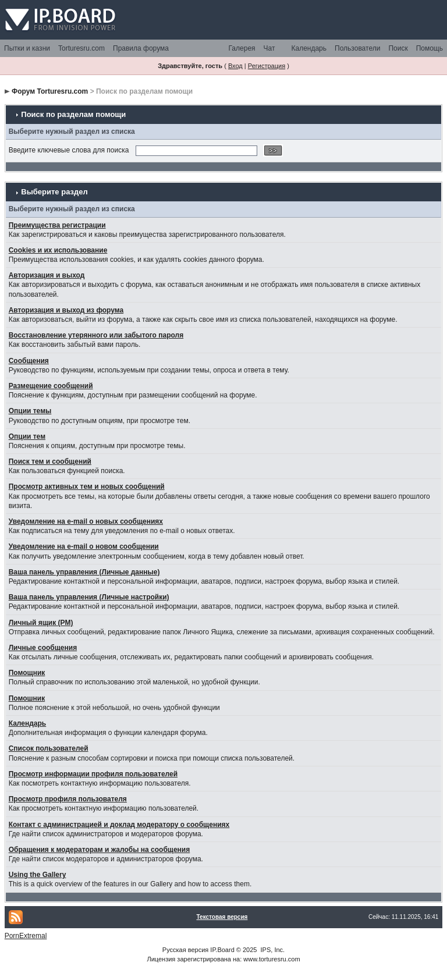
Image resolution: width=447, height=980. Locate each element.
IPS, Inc (272, 950)
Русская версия (185, 950)
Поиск (398, 48)
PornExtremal (26, 936)
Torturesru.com (81, 48)
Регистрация (267, 66)
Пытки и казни (27, 48)
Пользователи (357, 48)
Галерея (242, 48)
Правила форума (141, 48)
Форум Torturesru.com (50, 91)
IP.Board (222, 950)
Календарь (309, 48)
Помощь (430, 48)
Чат (269, 48)
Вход (235, 66)
